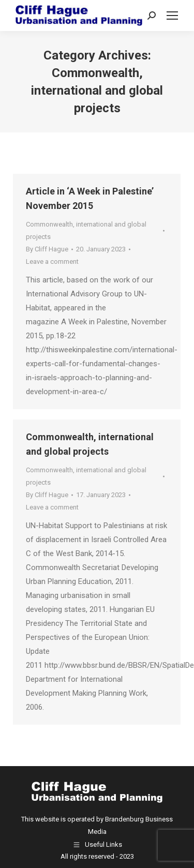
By (47, 249)
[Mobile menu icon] (172, 16)
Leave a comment (52, 261)
